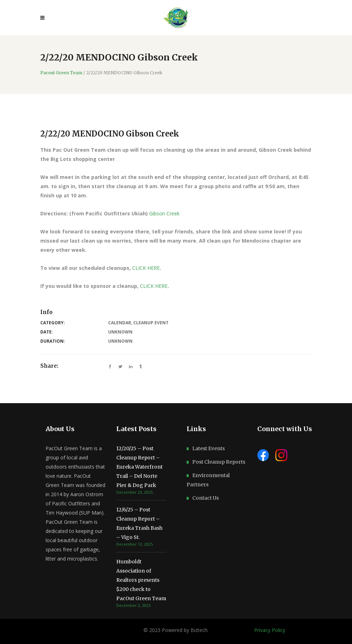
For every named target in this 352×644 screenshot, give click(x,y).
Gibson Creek (165, 213)
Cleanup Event (151, 323)
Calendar (120, 323)
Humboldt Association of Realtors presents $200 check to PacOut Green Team (141, 580)
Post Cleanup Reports (219, 462)
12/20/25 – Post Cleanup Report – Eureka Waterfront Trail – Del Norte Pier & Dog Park (139, 467)
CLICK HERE (146, 268)
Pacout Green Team (61, 73)
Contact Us (206, 498)
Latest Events (209, 448)
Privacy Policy (270, 630)
